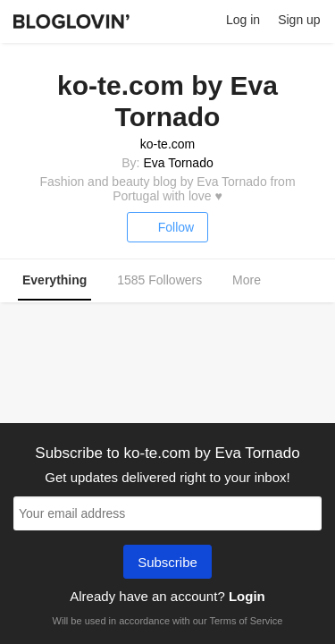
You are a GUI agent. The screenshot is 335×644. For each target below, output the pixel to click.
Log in (243, 20)
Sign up (299, 20)
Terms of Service (246, 621)
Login (247, 596)
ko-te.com (167, 144)
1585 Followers (159, 280)
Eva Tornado (178, 163)
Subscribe (167, 563)
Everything (54, 280)
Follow (167, 227)
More (256, 281)
